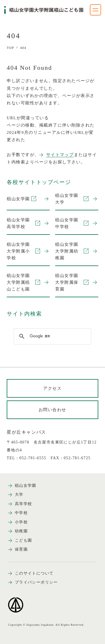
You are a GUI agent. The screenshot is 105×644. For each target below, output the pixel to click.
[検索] (52, 336)
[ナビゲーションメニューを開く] (95, 10)
